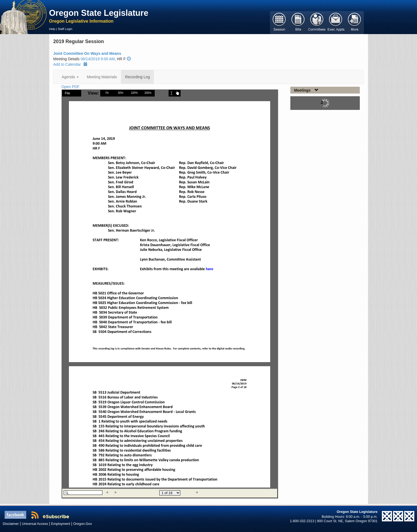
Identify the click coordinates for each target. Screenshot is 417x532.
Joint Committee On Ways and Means (87, 53)
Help (52, 29)
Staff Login (65, 29)
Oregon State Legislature (99, 13)
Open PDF (71, 87)
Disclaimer (11, 524)
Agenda (70, 77)
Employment (61, 524)
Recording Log (137, 77)
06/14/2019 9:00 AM (98, 59)
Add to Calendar (70, 64)
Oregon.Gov (83, 524)
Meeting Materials (102, 77)
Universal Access (35, 524)
